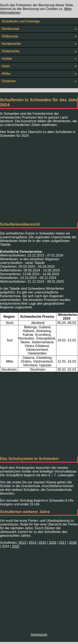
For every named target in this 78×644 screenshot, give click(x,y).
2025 (16, 546)
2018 (73, 543)
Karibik (39, 59)
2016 (53, 543)
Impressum (39, 635)
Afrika (39, 74)
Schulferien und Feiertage (21, 21)
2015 (42, 543)
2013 (22, 543)
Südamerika (39, 51)
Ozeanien (39, 81)
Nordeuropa (39, 29)
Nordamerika (39, 44)
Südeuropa (39, 36)
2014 (32, 543)
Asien (39, 66)
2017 (63, 543)
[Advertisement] (39, 180)
